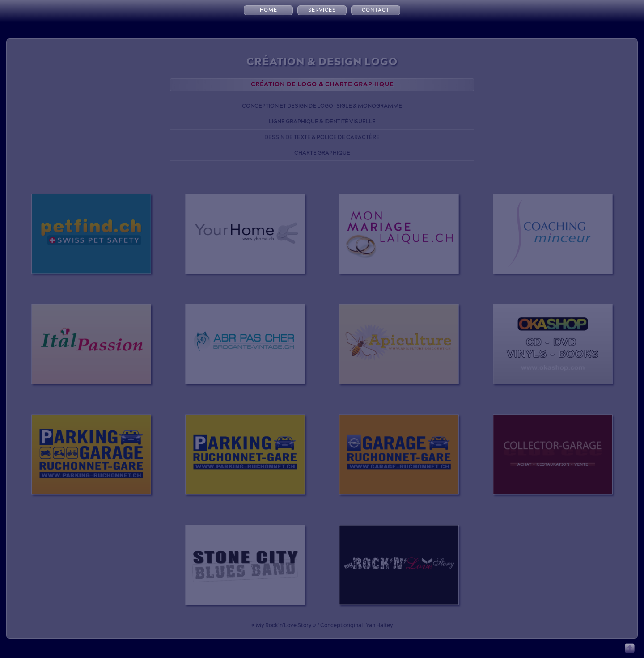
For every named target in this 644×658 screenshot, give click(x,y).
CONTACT (376, 10)
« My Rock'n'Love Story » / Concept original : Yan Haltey (322, 625)
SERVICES (322, 10)
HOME (269, 10)
